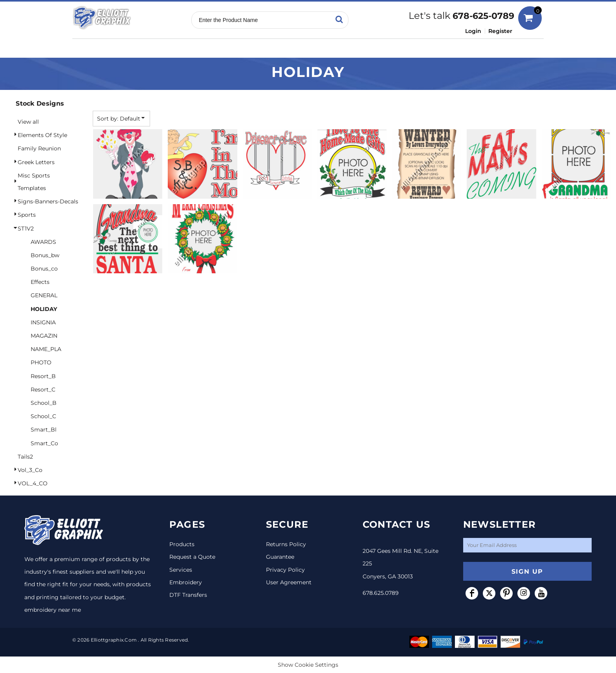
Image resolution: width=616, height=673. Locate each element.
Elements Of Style (42, 135)
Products (182, 544)
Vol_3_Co (30, 470)
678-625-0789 (483, 16)
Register (500, 31)
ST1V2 (26, 229)
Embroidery (186, 582)
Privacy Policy (285, 570)
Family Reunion (39, 148)
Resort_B (43, 376)
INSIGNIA (43, 322)
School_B (44, 403)
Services (181, 570)
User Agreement (289, 582)
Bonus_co (44, 269)
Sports (27, 215)
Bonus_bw (45, 255)
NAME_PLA (46, 349)
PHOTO (41, 362)
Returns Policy (286, 544)
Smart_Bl (44, 430)
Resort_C (43, 390)
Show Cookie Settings (308, 665)
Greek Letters (36, 162)
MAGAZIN (44, 336)
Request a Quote (192, 557)
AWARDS (43, 242)
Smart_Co (44, 443)
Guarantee (280, 557)
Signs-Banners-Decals (48, 201)
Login (473, 31)
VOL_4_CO (33, 483)
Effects (40, 282)
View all (28, 122)
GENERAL (44, 295)
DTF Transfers (188, 595)
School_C (43, 416)
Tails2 (25, 457)
